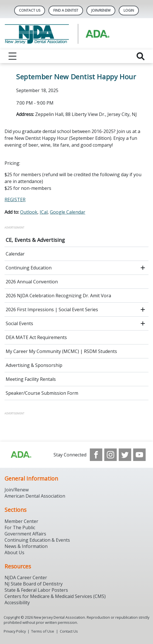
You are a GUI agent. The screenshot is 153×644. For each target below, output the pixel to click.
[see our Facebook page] (96, 455)
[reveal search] (141, 56)
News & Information (26, 546)
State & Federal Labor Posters (36, 590)
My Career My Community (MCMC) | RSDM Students (61, 351)
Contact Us (30, 10)
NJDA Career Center (26, 577)
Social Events (19, 323)
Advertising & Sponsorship (34, 365)
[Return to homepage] (76, 34)
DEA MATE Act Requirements (36, 337)
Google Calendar (68, 212)
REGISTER (15, 200)
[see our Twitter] (125, 455)
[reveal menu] (12, 56)
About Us (14, 552)
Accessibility (17, 603)
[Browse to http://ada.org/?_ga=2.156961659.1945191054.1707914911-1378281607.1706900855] (21, 455)
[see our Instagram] (110, 455)
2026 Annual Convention (32, 282)
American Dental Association (35, 496)
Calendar (15, 254)
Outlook (29, 212)
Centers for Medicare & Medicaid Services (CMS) (55, 596)
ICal (44, 212)
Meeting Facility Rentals (31, 379)
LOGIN (129, 10)
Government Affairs (25, 534)
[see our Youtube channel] (139, 455)
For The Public (20, 527)
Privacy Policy (15, 631)
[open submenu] (143, 268)
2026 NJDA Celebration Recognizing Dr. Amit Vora (58, 296)
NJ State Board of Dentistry (34, 584)
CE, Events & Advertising (35, 240)
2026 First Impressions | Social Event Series (52, 309)
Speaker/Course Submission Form (42, 393)
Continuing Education (29, 268)
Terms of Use (43, 631)
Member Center (21, 521)
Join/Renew (101, 10)
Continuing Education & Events (37, 540)
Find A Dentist (66, 10)
